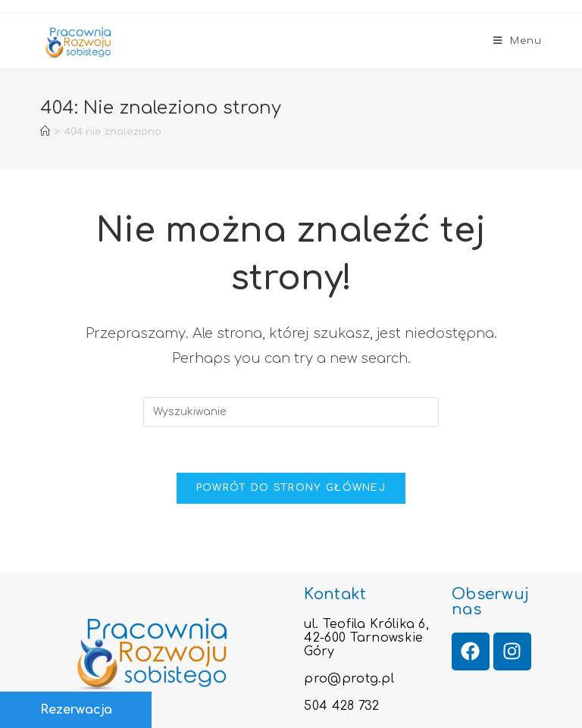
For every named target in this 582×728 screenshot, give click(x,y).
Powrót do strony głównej (291, 488)
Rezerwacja (76, 710)
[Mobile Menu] (518, 41)
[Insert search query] (291, 412)
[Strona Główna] (45, 132)
